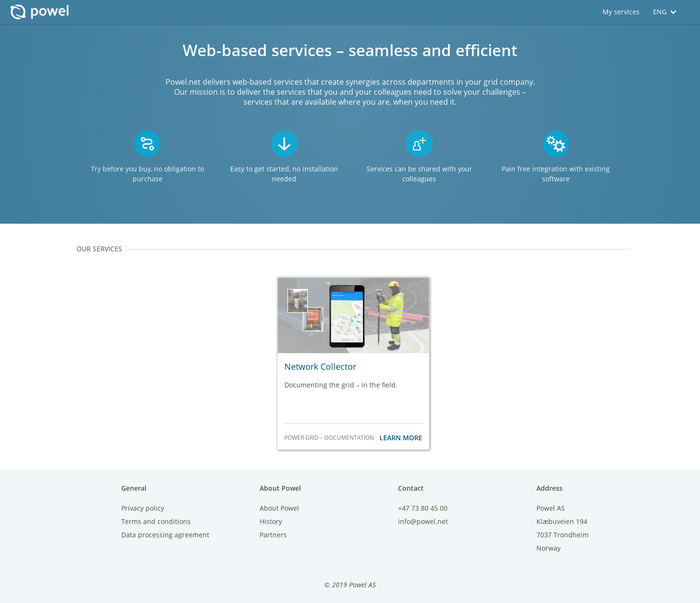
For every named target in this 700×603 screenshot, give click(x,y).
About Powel (279, 508)
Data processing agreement (165, 535)
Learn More (401, 438)
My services (621, 12)
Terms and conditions (156, 521)
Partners (273, 535)
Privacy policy (143, 508)
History (271, 521)
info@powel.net (423, 521)
